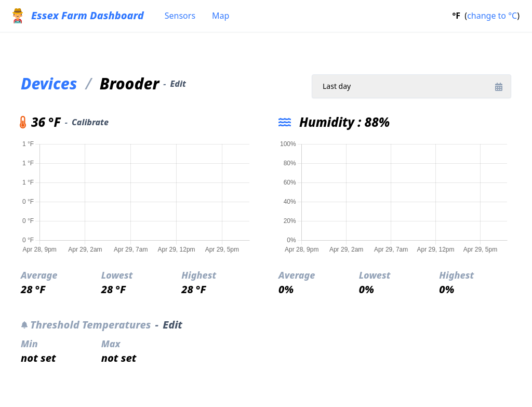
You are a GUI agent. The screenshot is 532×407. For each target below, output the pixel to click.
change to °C (492, 16)
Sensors (180, 16)
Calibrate (90, 122)
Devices (49, 84)
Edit (178, 84)
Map (221, 16)
